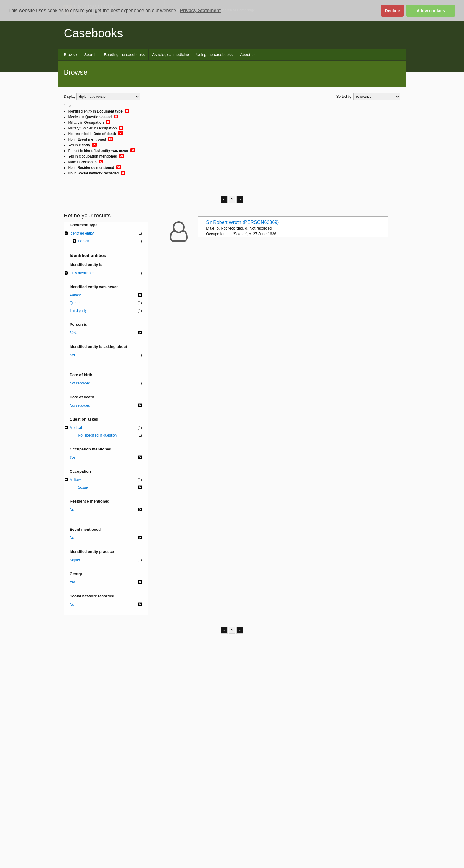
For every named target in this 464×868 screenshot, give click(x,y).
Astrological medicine (171, 55)
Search (90, 55)
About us (248, 55)
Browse (70, 55)
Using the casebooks (215, 55)
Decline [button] (392, 11)
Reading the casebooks (124, 55)
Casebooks (94, 33)
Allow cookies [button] (431, 11)
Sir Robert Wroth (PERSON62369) (242, 222)
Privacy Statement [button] (200, 11)
